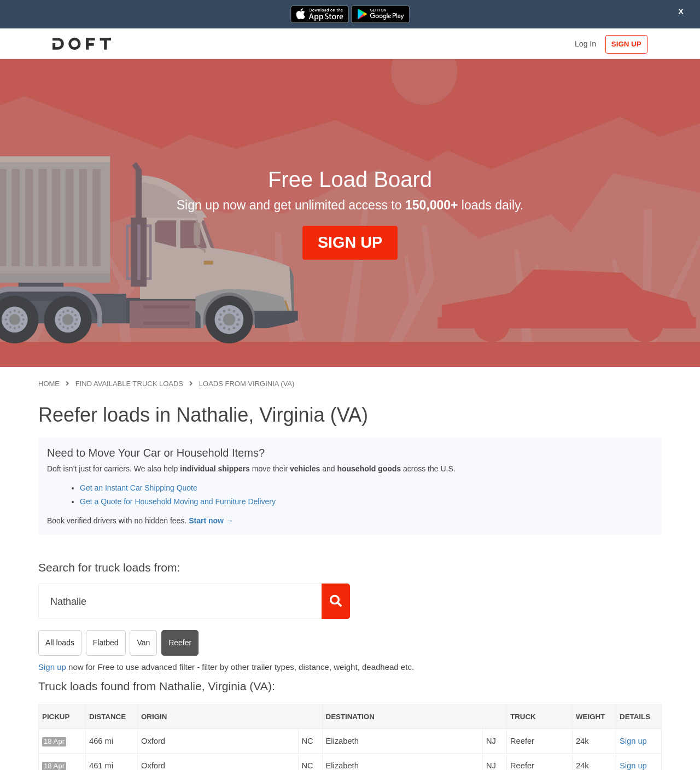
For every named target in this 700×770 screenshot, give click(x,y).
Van (143, 643)
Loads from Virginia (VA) (247, 384)
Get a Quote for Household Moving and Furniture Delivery (178, 501)
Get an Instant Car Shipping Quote (139, 488)
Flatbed (106, 643)
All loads (60, 643)
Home (49, 384)
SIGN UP (626, 44)
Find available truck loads (129, 384)
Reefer (180, 643)
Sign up (52, 667)
